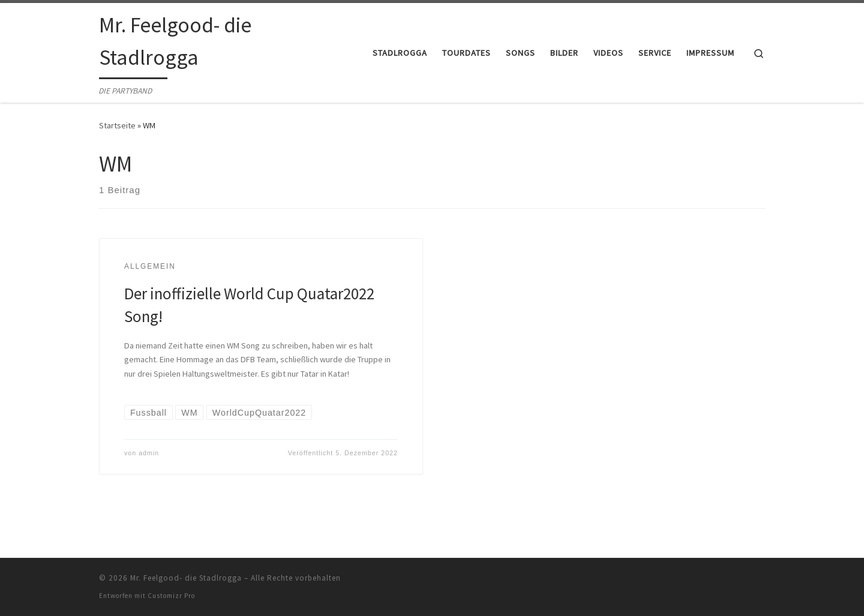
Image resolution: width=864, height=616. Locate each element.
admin (149, 453)
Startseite (117, 125)
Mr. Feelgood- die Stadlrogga (186, 578)
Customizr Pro (171, 596)
